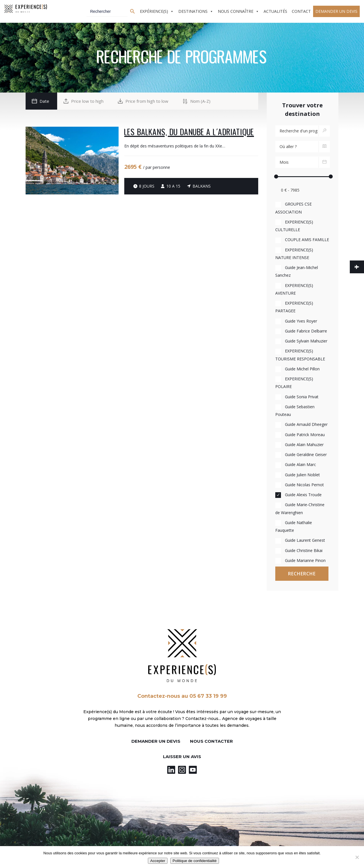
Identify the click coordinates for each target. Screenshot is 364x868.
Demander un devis (336, 11)
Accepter (158, 861)
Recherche (302, 574)
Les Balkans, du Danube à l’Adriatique (189, 132)
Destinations (193, 11)
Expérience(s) (154, 11)
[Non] (357, 857)
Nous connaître (236, 11)
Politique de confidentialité (195, 861)
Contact (301, 11)
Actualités (275, 11)
